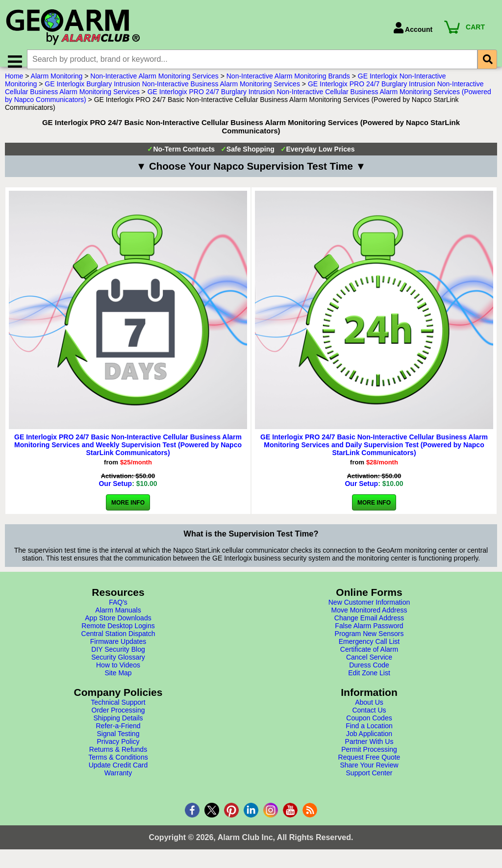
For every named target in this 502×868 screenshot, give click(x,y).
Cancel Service (369, 666)
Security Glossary (118, 666)
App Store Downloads (118, 627)
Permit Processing (369, 758)
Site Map (118, 682)
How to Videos (118, 674)
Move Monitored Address (369, 619)
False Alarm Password (369, 635)
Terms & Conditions (118, 766)
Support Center (369, 782)
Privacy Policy (118, 750)
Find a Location (369, 735)
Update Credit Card (118, 774)
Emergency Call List (369, 650)
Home (14, 85)
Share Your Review (369, 774)
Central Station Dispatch (118, 642)
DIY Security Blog (118, 658)
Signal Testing (118, 742)
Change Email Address (369, 627)
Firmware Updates (118, 650)
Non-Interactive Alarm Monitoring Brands (288, 85)
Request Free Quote (369, 766)
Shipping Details (118, 727)
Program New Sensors (369, 642)
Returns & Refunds (118, 758)
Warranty (118, 782)
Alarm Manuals (118, 619)
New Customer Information (369, 611)
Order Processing (118, 719)
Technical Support (118, 711)
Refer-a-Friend (118, 735)
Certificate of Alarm (369, 658)
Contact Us (369, 719)
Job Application (369, 742)
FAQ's (118, 611)
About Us (369, 711)
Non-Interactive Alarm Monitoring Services (154, 85)
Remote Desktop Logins (118, 635)
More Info (128, 511)
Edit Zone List (369, 682)
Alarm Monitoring (57, 85)
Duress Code (369, 674)
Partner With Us (369, 750)
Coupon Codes (369, 727)
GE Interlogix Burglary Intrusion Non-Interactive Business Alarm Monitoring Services (172, 93)
